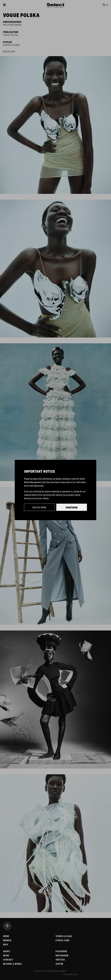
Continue (72, 507)
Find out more (39, 507)
